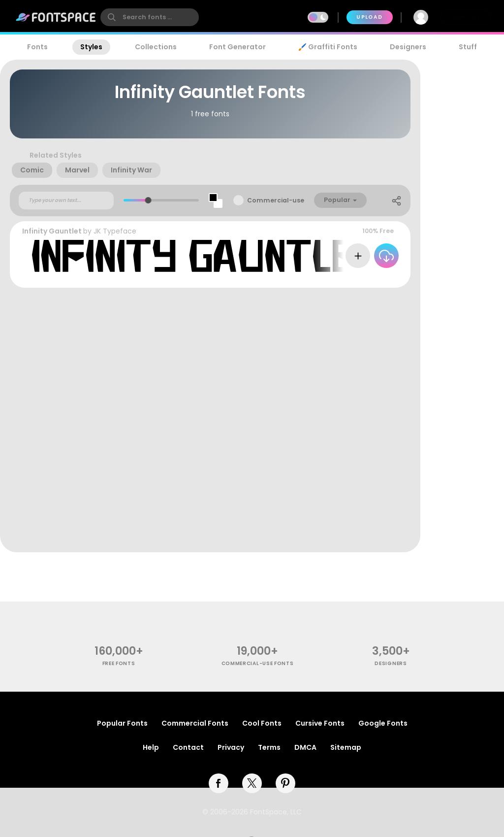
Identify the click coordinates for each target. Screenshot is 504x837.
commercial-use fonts (258, 663)
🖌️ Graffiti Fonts (328, 47)
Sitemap (346, 747)
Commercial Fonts (195, 723)
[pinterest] (285, 783)
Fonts (37, 47)
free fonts (119, 663)
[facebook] (219, 783)
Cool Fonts (262, 723)
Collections (156, 47)
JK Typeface (115, 231)
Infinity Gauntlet (52, 231)
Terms (269, 747)
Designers (408, 47)
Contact (188, 747)
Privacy (231, 747)
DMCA (305, 747)
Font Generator (237, 47)
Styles (91, 47)
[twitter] (252, 783)
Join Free (466, 17)
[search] (150, 17)
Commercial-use (276, 200)
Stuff (468, 47)
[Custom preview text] (66, 201)
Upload (369, 17)
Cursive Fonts (320, 723)
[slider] (148, 200)
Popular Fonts (122, 723)
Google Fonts (383, 723)
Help (151, 747)
